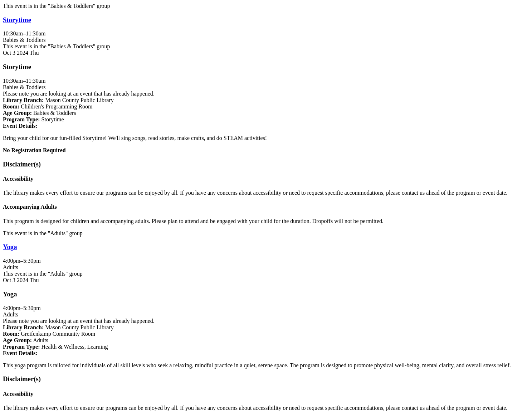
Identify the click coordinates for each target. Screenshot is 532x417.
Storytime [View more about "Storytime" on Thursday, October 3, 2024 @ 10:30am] (17, 20)
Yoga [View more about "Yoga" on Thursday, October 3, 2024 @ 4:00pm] (10, 247)
